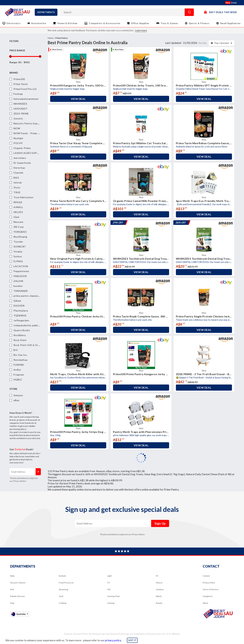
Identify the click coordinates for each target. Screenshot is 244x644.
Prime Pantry (62, 38)
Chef (61, 596)
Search (189, 12)
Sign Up (38, 472)
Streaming (63, 589)
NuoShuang (20, 237)
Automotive (39, 23)
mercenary (20, 158)
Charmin (18, 173)
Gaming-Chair (114, 596)
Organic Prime (22, 148)
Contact (206, 576)
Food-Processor (66, 583)
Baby (12, 576)
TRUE (17, 192)
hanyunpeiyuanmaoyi (26, 99)
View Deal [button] (78, 99)
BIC (16, 350)
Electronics (14, 23)
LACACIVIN (21, 266)
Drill (12, 589)
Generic (18, 118)
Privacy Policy (209, 583)
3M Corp (19, 227)
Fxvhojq (18, 94)
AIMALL (18, 207)
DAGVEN (19, 306)
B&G (16, 178)
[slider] (10, 56)
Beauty (159, 603)
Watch (159, 596)
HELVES (18, 212)
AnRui (17, 370)
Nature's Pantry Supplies (28, 123)
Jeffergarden (21, 320)
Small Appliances (230, 23)
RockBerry (20, 335)
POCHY (18, 143)
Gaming (111, 603)
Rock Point (20, 340)
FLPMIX (18, 261)
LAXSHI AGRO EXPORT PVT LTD (34, 153)
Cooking (63, 603)
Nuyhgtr (18, 138)
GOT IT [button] (132, 640)
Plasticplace (21, 311)
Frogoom (19, 375)
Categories (208, 596)
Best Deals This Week (220, 12)
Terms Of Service (211, 589)
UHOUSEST (21, 109)
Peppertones (21, 271)
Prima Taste (21, 84)
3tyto (17, 187)
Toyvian (18, 242)
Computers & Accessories (105, 23)
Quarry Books (22, 330)
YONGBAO (20, 232)
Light (109, 576)
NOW (17, 128)
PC (157, 576)
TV (109, 583)
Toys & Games (169, 23)
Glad (16, 217)
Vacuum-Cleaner (18, 583)
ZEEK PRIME (21, 114)
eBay (17, 400)
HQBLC (18, 379)
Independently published (29, 325)
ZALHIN (18, 281)
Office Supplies (140, 23)
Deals (231, 3)
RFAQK (18, 202)
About (205, 603)
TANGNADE (21, 291)
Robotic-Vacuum (18, 596)
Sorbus (18, 256)
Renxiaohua (21, 360)
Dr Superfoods (22, 163)
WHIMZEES (20, 104)
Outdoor (160, 589)
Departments (46, 12)
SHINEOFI (20, 247)
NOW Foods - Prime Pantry (30, 133)
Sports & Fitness (199, 23)
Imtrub (18, 182)
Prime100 (19, 79)
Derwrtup (19, 168)
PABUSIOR (20, 276)
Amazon (18, 395)
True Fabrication (23, 197)
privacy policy (113, 640)
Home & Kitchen (67, 23)
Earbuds (63, 576)
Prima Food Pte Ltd (25, 89)
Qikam (17, 301)
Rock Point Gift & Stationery (31, 345)
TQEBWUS (20, 315)
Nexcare (18, 222)
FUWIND (19, 365)
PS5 (109, 589)
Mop (12, 603)
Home (50, 38)
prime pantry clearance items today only (38, 296)
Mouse (159, 583)
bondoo (18, 286)
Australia (19, 614)
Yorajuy (18, 251)
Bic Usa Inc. (21, 355)
